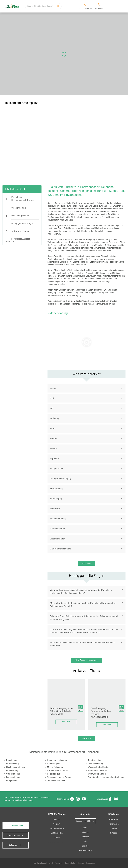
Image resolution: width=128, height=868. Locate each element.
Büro (52, 429)
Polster (53, 448)
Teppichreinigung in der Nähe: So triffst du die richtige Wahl (62, 711)
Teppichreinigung (95, 760)
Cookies (81, 863)
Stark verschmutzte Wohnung (60, 777)
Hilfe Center (114, 819)
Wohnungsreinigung (97, 774)
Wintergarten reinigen (97, 770)
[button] (86, 342)
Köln (85, 841)
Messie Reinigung (55, 767)
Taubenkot (55, 509)
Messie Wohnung (58, 519)
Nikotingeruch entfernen (58, 770)
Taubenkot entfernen (56, 781)
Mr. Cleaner (9, 798)
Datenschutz (70, 863)
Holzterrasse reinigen (15, 767)
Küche (53, 388)
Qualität (57, 837)
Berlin (85, 828)
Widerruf (59, 863)
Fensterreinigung (14, 777)
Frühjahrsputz (56, 468)
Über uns (57, 819)
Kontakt (114, 828)
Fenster (54, 438)
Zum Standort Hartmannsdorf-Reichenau (106, 777)
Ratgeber (114, 833)
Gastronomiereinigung (61, 549)
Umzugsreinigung (96, 764)
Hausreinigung (54, 764)
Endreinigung (12, 770)
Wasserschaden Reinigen (99, 767)
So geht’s (57, 824)
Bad (52, 398)
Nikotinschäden (57, 529)
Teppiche (54, 458)
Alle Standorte (85, 851)
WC (52, 408)
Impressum (91, 863)
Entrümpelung (57, 489)
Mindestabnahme (57, 828)
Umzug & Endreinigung (61, 478)
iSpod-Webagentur (57, 842)
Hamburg (85, 837)
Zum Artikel (66, 722)
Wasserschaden (58, 539)
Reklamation (114, 824)
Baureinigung (56, 499)
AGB (51, 863)
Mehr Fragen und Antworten (86, 660)
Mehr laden (86, 563)
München (85, 832)
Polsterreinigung (54, 774)
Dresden (85, 846)
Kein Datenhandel (40, 863)
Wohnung (54, 418)
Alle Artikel (86, 738)
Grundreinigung (13, 774)
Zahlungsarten (57, 833)
